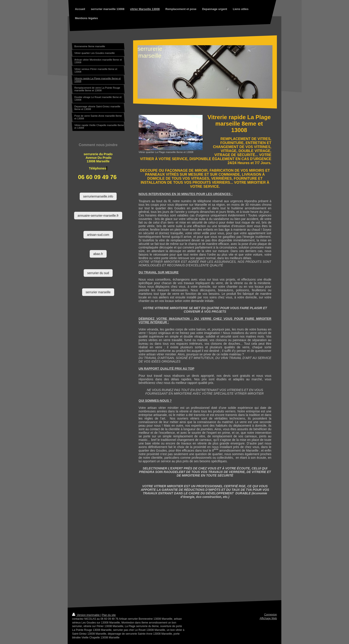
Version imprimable (86, 615)
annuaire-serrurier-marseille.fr (98, 216)
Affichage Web (268, 618)
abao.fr (98, 254)
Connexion (271, 615)
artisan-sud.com (98, 235)
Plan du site (109, 615)
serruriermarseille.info (98, 196)
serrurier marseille (98, 292)
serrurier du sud (98, 273)
